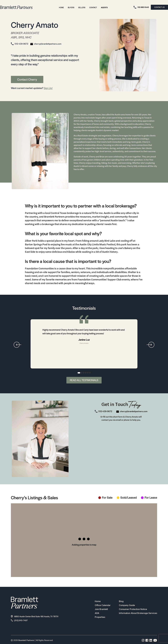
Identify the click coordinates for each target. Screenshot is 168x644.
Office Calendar (103, 605)
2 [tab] (82, 373)
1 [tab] (79, 373)
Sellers (82, 7)
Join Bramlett (101, 609)
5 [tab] (88, 373)
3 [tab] (84, 373)
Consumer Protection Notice (133, 609)
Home (61, 7)
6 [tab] (90, 373)
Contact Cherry (27, 79)
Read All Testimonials (84, 380)
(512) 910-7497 (19, 620)
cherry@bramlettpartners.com (48, 44)
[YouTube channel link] (155, 640)
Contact (93, 7)
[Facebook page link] (147, 640)
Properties (100, 617)
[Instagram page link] (143, 640)
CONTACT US (159, 7)
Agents (104, 7)
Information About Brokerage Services (138, 613)
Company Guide (127, 605)
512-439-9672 (21, 44)
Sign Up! (48, 88)
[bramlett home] (16, 7)
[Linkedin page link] (151, 640)
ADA (97, 613)
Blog (121, 601)
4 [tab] (86, 373)
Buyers (71, 7)
